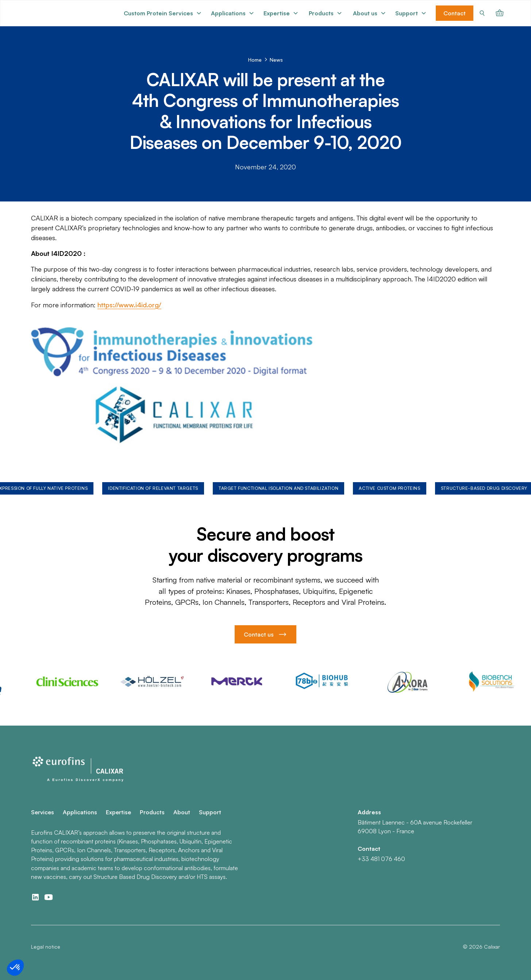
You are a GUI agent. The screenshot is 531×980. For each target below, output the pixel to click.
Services (43, 812)
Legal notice (46, 947)
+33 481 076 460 (381, 859)
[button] (163, 13)
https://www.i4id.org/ (129, 305)
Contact (455, 13)
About (182, 812)
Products (152, 812)
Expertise (118, 812)
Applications (80, 812)
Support (210, 812)
